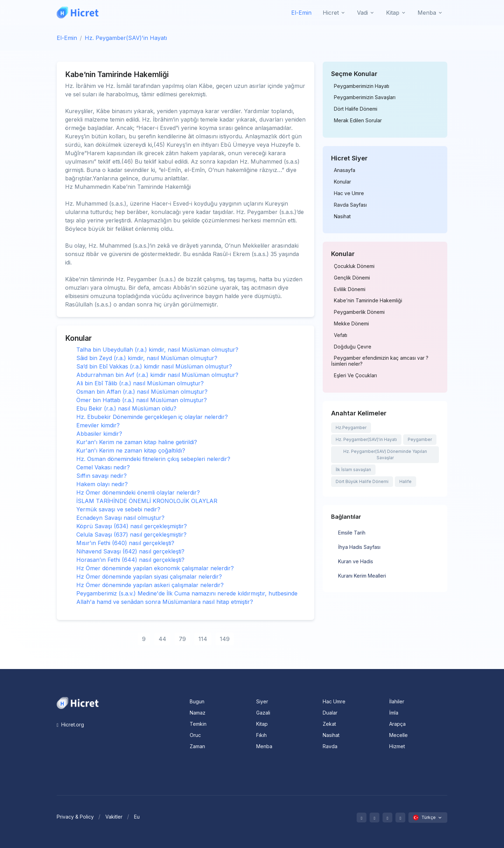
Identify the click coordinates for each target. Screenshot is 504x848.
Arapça (397, 724)
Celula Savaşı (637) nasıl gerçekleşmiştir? (131, 535)
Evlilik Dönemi (350, 289)
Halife (405, 481)
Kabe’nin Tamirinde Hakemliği (368, 301)
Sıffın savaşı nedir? (101, 476)
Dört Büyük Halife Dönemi (362, 481)
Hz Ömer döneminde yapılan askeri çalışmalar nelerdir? (150, 585)
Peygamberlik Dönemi (359, 312)
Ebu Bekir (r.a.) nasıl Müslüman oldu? (126, 408)
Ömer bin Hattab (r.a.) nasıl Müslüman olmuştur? (142, 400)
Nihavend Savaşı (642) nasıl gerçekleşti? (130, 551)
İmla (394, 713)
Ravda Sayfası (350, 205)
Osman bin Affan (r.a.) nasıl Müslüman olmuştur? (142, 392)
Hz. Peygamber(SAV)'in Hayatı (126, 38)
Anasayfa (345, 170)
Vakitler (114, 817)
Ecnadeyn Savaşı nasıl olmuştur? (120, 518)
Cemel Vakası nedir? (103, 467)
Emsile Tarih (352, 533)
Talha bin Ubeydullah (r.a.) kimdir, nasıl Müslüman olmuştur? (157, 350)
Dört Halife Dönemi (356, 109)
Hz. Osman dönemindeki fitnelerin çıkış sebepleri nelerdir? (153, 459)
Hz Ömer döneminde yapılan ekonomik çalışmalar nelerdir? (155, 568)
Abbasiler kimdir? (99, 434)
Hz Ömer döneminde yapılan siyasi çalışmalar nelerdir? (149, 577)
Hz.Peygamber (351, 428)
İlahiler (397, 701)
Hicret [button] (331, 13)
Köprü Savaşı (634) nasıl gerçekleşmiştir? (132, 526)
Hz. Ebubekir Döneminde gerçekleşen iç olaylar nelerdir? (152, 417)
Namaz (198, 713)
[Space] (78, 702)
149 (225, 639)
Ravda (330, 746)
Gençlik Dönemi (352, 278)
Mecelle (398, 735)
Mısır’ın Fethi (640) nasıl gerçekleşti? (125, 543)
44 (162, 639)
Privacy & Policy (75, 817)
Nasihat (342, 216)
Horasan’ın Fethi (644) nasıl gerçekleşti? (130, 560)
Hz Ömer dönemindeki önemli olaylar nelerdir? (138, 492)
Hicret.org (70, 725)
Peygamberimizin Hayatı (362, 86)
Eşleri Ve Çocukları (355, 375)
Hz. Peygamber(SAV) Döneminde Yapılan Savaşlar (385, 454)
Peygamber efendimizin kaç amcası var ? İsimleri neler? (380, 361)
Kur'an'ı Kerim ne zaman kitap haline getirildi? (137, 442)
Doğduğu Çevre (353, 347)
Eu (137, 817)
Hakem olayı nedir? (102, 484)
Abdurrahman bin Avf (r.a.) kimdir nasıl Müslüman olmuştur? (157, 375)
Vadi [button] (362, 13)
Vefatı (341, 335)
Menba (264, 746)
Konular (342, 182)
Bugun (197, 701)
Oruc (195, 735)
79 (182, 639)
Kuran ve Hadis (356, 561)
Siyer (262, 701)
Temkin (198, 724)
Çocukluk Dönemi (354, 266)
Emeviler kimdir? (98, 425)
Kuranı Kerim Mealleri (362, 576)
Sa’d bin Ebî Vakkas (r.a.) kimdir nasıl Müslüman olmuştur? (154, 366)
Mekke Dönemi (351, 324)
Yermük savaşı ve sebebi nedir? (118, 509)
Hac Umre (334, 701)
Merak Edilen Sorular (358, 120)
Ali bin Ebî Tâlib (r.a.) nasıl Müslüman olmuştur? (140, 383)
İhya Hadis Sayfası (359, 547)
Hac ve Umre (349, 193)
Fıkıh (261, 735)
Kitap (262, 724)
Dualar (330, 713)
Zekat (329, 724)
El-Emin (301, 13)
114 (203, 639)
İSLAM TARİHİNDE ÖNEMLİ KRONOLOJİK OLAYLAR (147, 501)
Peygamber (420, 439)
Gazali (263, 713)
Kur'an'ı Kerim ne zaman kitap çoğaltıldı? (131, 450)
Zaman (197, 746)
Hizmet (397, 746)
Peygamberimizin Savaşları (365, 97)
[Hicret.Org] (78, 12)
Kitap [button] (393, 13)
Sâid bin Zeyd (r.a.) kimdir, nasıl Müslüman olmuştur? (147, 358)
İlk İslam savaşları (353, 470)
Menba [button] (427, 13)
